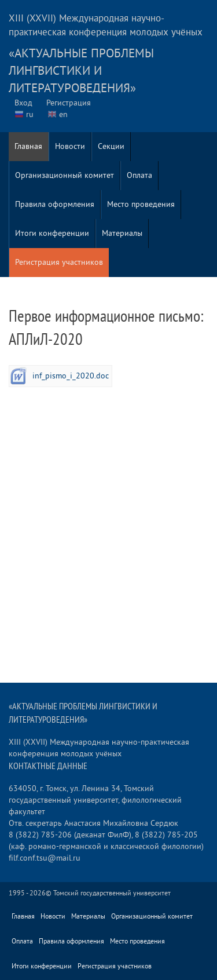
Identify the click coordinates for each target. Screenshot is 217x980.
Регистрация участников (59, 262)
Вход (23, 103)
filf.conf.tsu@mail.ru (45, 858)
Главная (28, 146)
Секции (111, 146)
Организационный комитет (65, 175)
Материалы (122, 233)
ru (30, 114)
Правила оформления (55, 204)
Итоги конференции (52, 233)
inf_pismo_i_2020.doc (71, 376)
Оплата (139, 175)
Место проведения (141, 204)
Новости (70, 146)
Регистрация (69, 103)
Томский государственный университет (112, 893)
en (63, 114)
